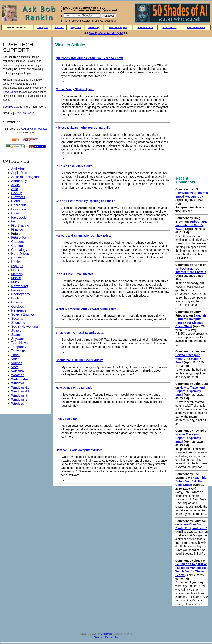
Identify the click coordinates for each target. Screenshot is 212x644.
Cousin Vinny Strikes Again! (75, 89)
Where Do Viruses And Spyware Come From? (87, 309)
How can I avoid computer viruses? (80, 450)
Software (18, 331)
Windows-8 (19, 399)
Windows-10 (20, 387)
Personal (18, 290)
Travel (16, 355)
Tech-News (19, 343)
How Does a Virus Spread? (74, 388)
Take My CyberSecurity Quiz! (106, 33)
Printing (17, 298)
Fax (14, 221)
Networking (19, 286)
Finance (17, 229)
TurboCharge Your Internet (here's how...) (191, 225)
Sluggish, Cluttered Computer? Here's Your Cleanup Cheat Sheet (191, 321)
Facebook (18, 217)
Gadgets (17, 242)
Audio (15, 185)
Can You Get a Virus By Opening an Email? (85, 201)
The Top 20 (42, 27)
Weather (17, 375)
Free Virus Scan (67, 419)
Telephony (19, 347)
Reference (19, 310)
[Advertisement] (192, 105)
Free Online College (196, 27)
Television (18, 351)
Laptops (17, 266)
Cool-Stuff (19, 205)
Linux (15, 270)
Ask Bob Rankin (25, 113)
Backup (17, 193)
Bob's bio (14, 107)
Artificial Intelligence (26, 177)
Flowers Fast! (10, 92)
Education (19, 209)
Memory (17, 274)
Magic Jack (76, 27)
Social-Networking (25, 327)
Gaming (17, 246)
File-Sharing (20, 225)
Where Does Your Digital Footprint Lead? (191, 526)
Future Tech (20, 238)
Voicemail (18, 371)
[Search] (82, 16)
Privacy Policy (112, 637)
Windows (18, 383)
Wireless (17, 404)
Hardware (18, 258)
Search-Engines (23, 315)
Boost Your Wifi (170, 27)
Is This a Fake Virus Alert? (74, 166)
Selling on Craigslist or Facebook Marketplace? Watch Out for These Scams (192, 570)
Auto (15, 189)
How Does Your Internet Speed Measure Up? (192, 195)
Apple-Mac (19, 173)
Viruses (17, 363)
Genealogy (19, 250)
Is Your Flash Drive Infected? (76, 274)
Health (16, 262)
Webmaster (20, 379)
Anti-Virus (59, 27)
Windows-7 (19, 395)
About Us (98, 637)
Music (16, 282)
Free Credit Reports (118, 27)
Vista (15, 367)
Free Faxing (94, 27)
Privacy (17, 302)
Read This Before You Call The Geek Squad (191, 481)
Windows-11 (20, 391)
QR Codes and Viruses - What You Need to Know (89, 58)
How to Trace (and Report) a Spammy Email (188, 359)
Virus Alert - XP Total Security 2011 (80, 333)
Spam (16, 335)
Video (15, 359)
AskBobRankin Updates (34, 129)
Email (15, 213)
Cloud (16, 201)
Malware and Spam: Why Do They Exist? (84, 236)
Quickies (17, 306)
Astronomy (19, 181)
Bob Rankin (106, 634)
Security (17, 318)
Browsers (18, 197)
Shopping (18, 323)
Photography (21, 294)
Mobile (16, 278)
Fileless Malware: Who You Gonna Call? (83, 128)
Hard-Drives (20, 254)
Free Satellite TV (145, 27)
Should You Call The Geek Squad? (79, 360)
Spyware (18, 339)
